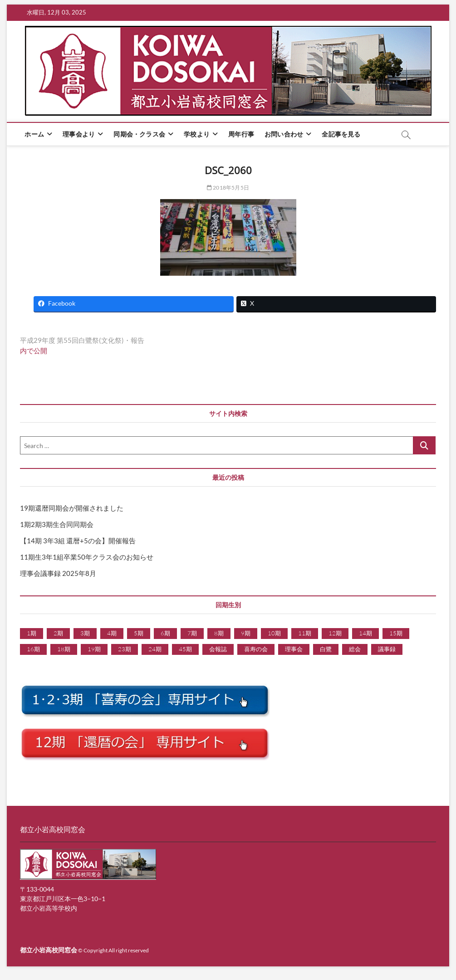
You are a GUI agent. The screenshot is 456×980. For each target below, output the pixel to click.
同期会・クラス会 (139, 134)
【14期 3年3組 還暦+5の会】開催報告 (78, 541)
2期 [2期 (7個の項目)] (58, 633)
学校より (197, 134)
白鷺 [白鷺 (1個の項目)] (326, 649)
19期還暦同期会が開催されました (72, 508)
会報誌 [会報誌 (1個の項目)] (218, 649)
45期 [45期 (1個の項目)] (185, 649)
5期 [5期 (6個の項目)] (139, 633)
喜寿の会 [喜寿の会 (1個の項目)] (256, 649)
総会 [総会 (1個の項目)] (355, 649)
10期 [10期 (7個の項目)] (274, 633)
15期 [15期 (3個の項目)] (396, 633)
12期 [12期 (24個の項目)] (335, 633)
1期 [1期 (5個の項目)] (32, 633)
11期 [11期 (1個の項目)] (305, 633)
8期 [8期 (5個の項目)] (219, 633)
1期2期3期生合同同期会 (57, 524)
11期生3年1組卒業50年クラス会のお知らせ (87, 557)
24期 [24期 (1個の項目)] (155, 649)
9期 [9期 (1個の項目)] (246, 633)
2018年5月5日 (228, 188)
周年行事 (241, 134)
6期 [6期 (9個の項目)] (165, 633)
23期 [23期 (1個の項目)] (125, 649)
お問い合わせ (284, 134)
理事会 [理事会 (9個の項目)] (294, 649)
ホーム (34, 134)
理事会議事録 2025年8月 (58, 573)
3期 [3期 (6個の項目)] (85, 633)
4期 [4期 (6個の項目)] (112, 633)
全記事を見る (341, 134)
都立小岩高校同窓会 (49, 950)
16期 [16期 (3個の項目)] (33, 649)
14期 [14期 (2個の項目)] (365, 633)
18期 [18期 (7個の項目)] (64, 649)
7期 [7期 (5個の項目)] (192, 633)
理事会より (79, 134)
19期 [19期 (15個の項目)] (94, 649)
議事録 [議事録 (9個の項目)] (387, 649)
